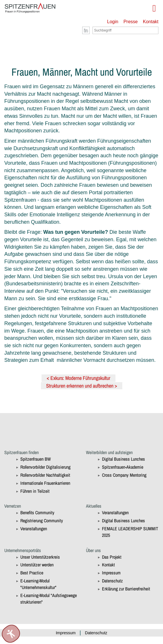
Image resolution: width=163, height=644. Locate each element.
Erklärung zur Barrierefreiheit (126, 589)
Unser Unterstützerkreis (40, 557)
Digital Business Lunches (123, 459)
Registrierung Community (42, 521)
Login (113, 22)
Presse (131, 22)
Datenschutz (112, 581)
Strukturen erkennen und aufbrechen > (82, 386)
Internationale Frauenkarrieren (45, 483)
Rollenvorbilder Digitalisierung (45, 467)
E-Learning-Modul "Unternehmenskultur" (38, 584)
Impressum (111, 573)
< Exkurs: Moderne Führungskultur (78, 378)
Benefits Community (37, 513)
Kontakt (151, 22)
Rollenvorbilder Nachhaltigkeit (45, 475)
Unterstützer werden (37, 565)
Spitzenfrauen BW (36, 459)
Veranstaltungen (34, 529)
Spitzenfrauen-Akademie (123, 467)
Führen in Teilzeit (35, 491)
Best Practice (32, 573)
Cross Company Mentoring (124, 475)
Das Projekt (112, 557)
